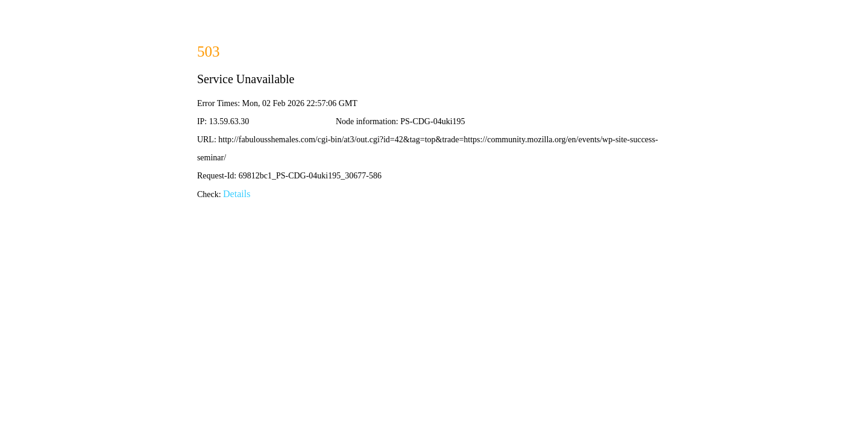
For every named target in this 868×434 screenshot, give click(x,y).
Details (237, 194)
